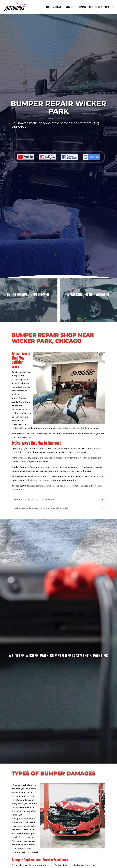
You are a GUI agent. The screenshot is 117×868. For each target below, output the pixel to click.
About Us (57, 8)
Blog (91, 8)
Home (48, 8)
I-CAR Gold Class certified (66, 865)
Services (70, 8)
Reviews (82, 8)
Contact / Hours (102, 8)
